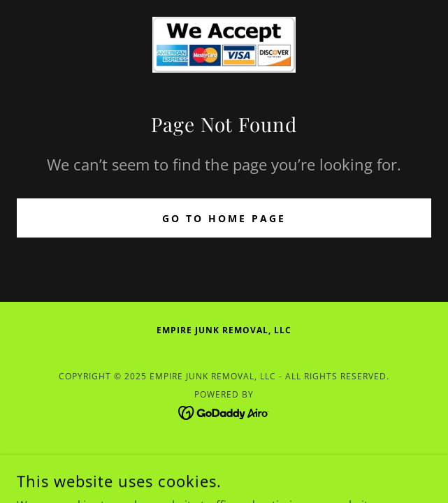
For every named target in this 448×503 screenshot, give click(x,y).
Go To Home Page (224, 218)
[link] (224, 45)
